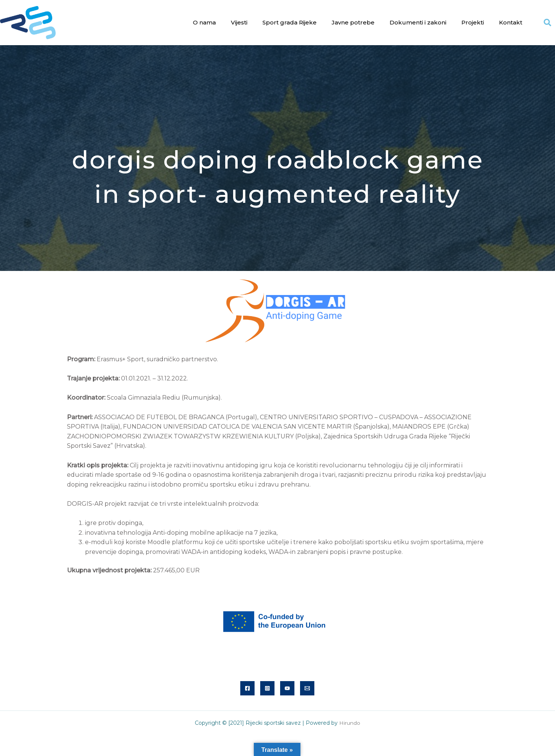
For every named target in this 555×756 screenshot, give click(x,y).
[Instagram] (267, 688)
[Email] (307, 688)
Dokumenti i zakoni (418, 22)
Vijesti (239, 22)
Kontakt (511, 22)
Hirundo (350, 723)
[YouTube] (287, 688)
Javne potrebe (353, 22)
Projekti (473, 22)
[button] (547, 23)
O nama (204, 22)
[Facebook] (247, 688)
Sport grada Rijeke (290, 22)
